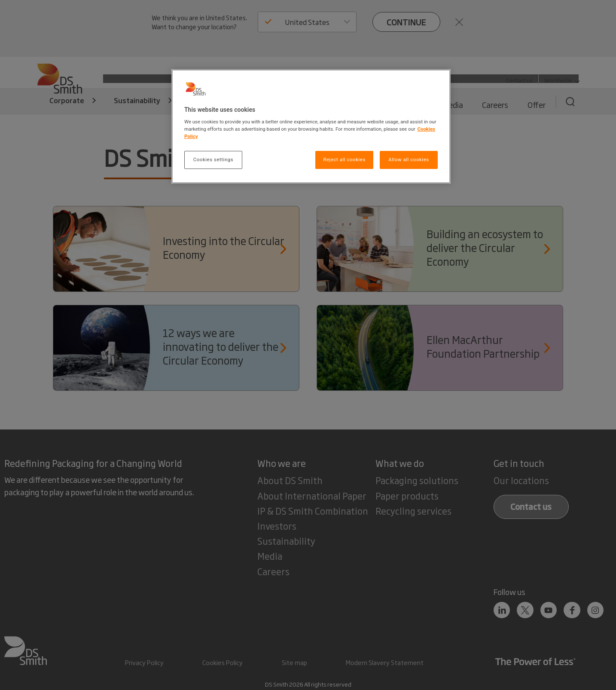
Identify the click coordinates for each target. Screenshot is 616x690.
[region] (311, 127)
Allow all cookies (409, 159)
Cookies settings (213, 159)
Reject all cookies (344, 159)
